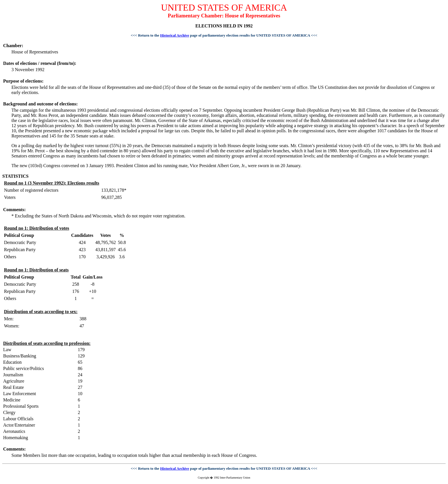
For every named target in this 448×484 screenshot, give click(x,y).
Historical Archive (175, 35)
